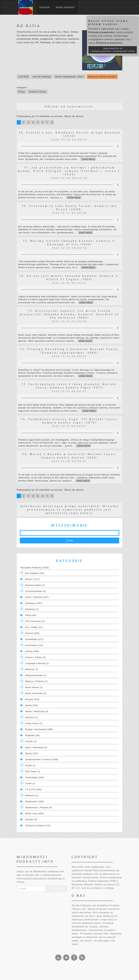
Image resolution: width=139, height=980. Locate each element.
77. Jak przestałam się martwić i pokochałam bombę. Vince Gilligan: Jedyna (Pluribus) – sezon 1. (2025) (69, 171)
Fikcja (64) (31, 615)
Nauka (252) (32, 705)
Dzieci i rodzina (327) (37, 597)
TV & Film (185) (34, 789)
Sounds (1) (31, 741)
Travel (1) (30, 783)
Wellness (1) (32, 795)
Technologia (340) (35, 777)
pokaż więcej (88, 159)
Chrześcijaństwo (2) (36, 591)
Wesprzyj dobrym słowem (102, 77)
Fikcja (21, 92)
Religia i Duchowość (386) (39, 729)
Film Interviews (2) (35, 621)
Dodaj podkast (65, 7)
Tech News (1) (33, 771)
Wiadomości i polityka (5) (39, 808)
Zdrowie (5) (31, 820)
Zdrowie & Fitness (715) (38, 826)
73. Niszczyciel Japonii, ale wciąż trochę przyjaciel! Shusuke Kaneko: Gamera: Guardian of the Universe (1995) (69, 314)
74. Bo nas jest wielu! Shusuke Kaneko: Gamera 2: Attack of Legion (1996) (69, 277)
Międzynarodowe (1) (36, 675)
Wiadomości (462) (35, 801)
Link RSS (23, 77)
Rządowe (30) (32, 735)
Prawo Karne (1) (34, 723)
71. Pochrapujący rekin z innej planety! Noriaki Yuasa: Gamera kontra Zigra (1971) (69, 386)
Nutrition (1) (32, 717)
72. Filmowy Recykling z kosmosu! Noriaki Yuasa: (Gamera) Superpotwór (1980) (69, 351)
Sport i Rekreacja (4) (36, 747)
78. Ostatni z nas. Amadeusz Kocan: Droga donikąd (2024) (69, 134)
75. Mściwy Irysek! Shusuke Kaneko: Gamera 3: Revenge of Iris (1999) (69, 242)
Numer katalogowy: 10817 (70, 77)
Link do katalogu (42, 77)
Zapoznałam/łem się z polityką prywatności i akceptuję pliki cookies (113, 50)
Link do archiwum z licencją (98, 888)
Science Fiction (37, 92)
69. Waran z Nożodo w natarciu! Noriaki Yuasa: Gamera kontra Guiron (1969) (69, 456)
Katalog (45, 7)
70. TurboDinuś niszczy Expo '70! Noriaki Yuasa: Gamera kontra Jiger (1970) (69, 421)
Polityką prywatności (102, 32)
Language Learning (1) (37, 663)
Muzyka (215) (32, 699)
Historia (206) (32, 633)
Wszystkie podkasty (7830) (35, 568)
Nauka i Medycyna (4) (37, 711)
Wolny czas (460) (35, 814)
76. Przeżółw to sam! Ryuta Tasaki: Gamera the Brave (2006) (69, 208)
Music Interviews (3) (36, 693)
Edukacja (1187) (34, 603)
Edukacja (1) (32, 609)
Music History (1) (34, 687)
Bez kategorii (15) (35, 573)
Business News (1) (35, 585)
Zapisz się (56, 889)
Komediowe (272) (34, 639)
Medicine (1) (32, 669)
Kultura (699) (32, 651)
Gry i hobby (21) (34, 627)
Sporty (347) (32, 753)
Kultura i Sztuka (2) (35, 657)
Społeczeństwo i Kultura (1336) (42, 759)
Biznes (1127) (32, 579)
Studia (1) (30, 765)
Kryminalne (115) (34, 645)
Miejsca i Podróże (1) (36, 681)
